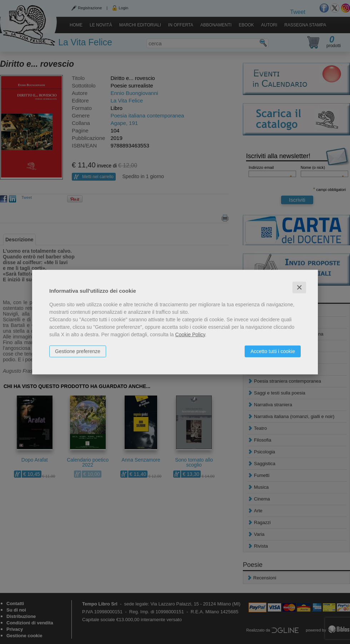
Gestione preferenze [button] (78, 351)
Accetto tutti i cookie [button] (273, 351)
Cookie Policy (190, 334)
